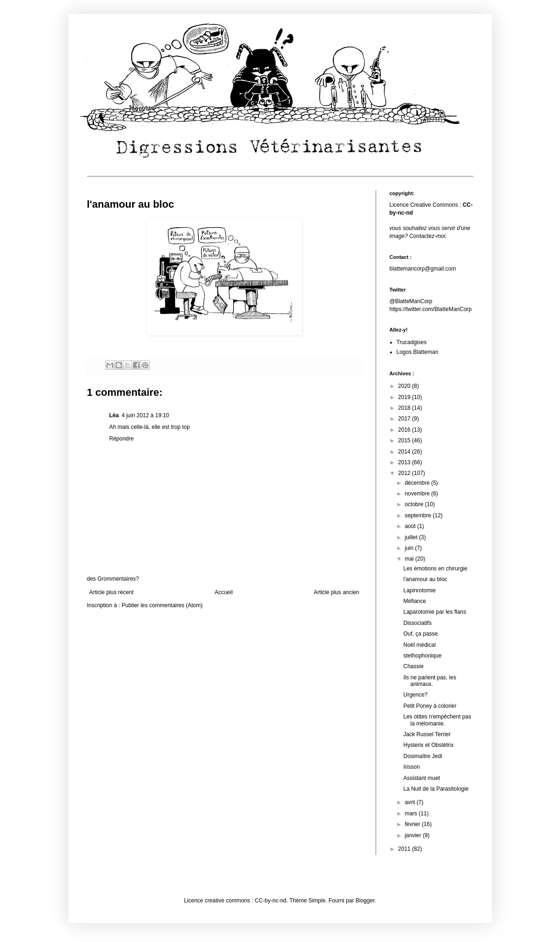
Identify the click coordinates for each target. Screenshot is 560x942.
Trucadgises (412, 342)
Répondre (122, 439)
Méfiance (415, 601)
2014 (405, 452)
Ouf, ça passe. (421, 634)
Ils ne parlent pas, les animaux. (429, 681)
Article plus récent (111, 592)
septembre (418, 515)
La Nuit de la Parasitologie (436, 789)
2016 (405, 430)
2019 (405, 397)
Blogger (365, 901)
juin (410, 548)
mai (410, 559)
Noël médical (419, 645)
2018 (405, 408)
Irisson (411, 767)
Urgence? (415, 695)
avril (410, 802)
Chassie (413, 666)
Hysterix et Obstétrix (428, 745)
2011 (405, 849)
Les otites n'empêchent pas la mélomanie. (437, 720)
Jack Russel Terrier (427, 734)
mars (412, 813)
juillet (412, 537)
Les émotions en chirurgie (435, 569)
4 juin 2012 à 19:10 (145, 415)
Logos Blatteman (418, 352)
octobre (415, 504)
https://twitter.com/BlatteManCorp (431, 309)
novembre (418, 494)
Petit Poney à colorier (430, 706)
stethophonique (422, 656)
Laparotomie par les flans (435, 612)
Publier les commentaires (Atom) (162, 605)
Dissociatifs (417, 623)
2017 (405, 419)
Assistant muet (422, 778)
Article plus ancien (336, 592)
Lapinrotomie (419, 590)
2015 (405, 441)
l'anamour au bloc (425, 579)
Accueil (224, 592)
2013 (405, 462)
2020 (405, 386)
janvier (414, 835)
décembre (418, 483)
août (411, 526)
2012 (405, 473)
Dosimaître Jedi (422, 756)
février (413, 824)
